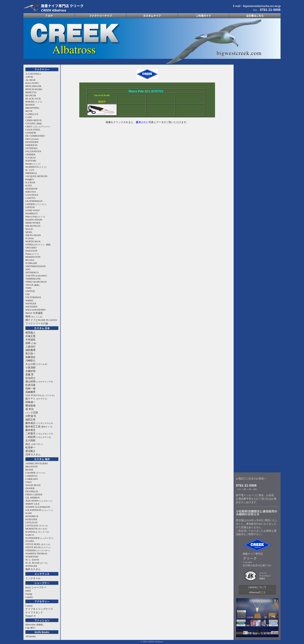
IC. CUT (30, 170)
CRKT (37, 126)
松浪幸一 (30, 447)
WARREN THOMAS (36, 553)
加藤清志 (30, 357)
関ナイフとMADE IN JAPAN (41, 320)
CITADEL (34, 123)
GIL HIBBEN (32, 498)
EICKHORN (32, 142)
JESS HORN (39, 501)
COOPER (35, 473)
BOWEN (30, 105)
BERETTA (31, 92)
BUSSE (29, 470)
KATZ (29, 185)
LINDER (36, 204)
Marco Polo (35, 217)
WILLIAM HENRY (36, 310)
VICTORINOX (33, 297)
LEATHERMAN (34, 201)
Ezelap (29, 594)
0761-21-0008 (246, 485)
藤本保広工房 (39, 427)
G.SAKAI (30, 158)
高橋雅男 (30, 392)
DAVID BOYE (33, 485)
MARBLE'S (32, 213)
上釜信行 (30, 347)
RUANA (30, 260)
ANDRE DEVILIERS (37, 463)
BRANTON (32, 467)
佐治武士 (30, 378)
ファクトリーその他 (37, 323)
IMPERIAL (31, 173)
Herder (33, 164)
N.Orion (30, 238)
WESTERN (31, 307)
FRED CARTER (34, 494)
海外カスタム (33, 569)
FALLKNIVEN (33, 151)
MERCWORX (33, 223)
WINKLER (31, 566)
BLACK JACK (33, 99)
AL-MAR (30, 80)
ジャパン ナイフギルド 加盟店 (265, 576)
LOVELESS (37, 526)
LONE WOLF (33, 210)
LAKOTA (30, 198)
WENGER (31, 303)
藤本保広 (39, 423)
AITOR (29, 77)
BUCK (29, 111)
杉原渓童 (30, 385)
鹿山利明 (39, 381)
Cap (30, 628)
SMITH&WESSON (35, 266)
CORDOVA (32, 476)
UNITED (30, 291)
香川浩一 (30, 354)
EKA (32, 139)
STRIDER (37, 550)
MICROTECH (33, 226)
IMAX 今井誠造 (34, 313)
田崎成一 (30, 402)
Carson (29, 606)
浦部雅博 (30, 350)
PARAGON (31, 251)
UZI (28, 294)
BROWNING (32, 108)
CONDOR (31, 133)
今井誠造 (30, 340)
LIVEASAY (32, 522)
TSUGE (32, 285)
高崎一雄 (30, 388)
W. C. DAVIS (32, 560)
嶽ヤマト (36, 399)
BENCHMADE (33, 86)
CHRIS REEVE (33, 120)
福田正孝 (30, 420)
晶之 (34, 444)
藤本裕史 (30, 430)
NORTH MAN (33, 241)
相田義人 (30, 333)
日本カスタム (33, 454)
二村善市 (39, 434)
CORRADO (32, 479)
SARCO (30, 535)
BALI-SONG (32, 83)
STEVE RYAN (38, 547)
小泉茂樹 (30, 368)
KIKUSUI (31, 192)
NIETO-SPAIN (33, 235)
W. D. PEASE (36, 563)
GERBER (30, 154)
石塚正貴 (30, 336)
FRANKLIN (32, 491)
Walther (29, 300)
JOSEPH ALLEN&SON (38, 507)
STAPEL (30, 541)
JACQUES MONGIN (36, 176)
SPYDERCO (32, 272)
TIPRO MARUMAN (36, 282)
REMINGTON (33, 257)
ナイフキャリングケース (39, 609)
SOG (28, 269)
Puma (32, 254)
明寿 (34, 316)
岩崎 (31, 343)
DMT (28, 591)
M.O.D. (29, 229)
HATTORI (31, 161)
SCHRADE (31, 263)
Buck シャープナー (36, 587)
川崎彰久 (30, 361)
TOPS (28, 288)
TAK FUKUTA (40, 395)
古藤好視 (30, 371)
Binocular (34, 624)
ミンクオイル (33, 578)
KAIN (29, 513)
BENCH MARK (34, 89)
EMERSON (31, 145)
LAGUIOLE (32, 195)
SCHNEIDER (39, 538)
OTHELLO (38, 244)
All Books (31, 636)
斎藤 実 (29, 375)
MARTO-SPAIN (34, 220)
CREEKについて (257, 587)
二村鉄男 (38, 437)
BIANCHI (31, 95)
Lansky (29, 597)
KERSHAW (32, 189)
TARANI (36, 276)
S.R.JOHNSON (39, 510)
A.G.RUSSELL (33, 74)
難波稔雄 (30, 406)
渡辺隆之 (30, 451)
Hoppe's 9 (30, 616)
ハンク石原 (32, 413)
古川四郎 (30, 440)
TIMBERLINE (33, 279)
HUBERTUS (36, 167)
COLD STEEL (33, 130)
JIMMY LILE (32, 504)
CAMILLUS (32, 114)
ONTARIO (31, 248)
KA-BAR (30, 182)
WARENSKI (32, 557)
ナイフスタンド (34, 612)
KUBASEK (31, 519)
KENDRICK (32, 516)
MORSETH (36, 529)
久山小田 (36, 364)
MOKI (29, 232)
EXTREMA (32, 148)
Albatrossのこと (257, 592)
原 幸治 (29, 409)
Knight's (30, 179)
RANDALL (37, 532)
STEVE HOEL (38, 544)
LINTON (30, 207)
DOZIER (30, 488)
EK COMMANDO (35, 136)
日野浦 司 (31, 416)
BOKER (34, 102)
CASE (29, 117)
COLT (29, 482)
